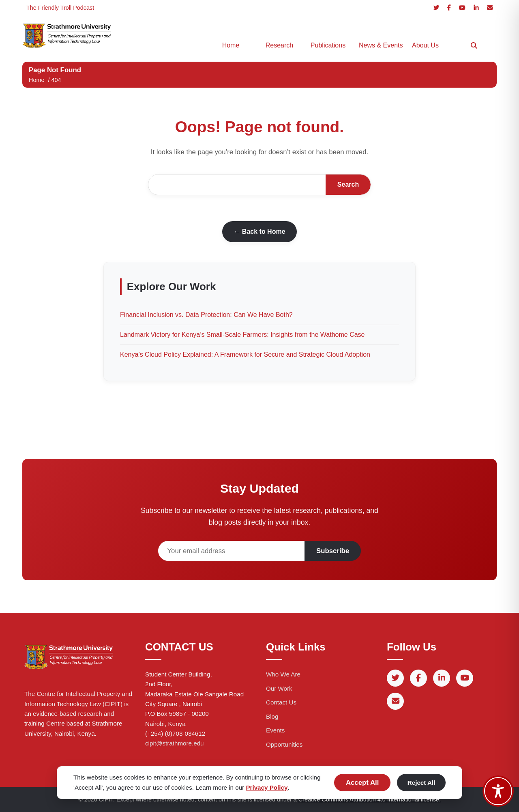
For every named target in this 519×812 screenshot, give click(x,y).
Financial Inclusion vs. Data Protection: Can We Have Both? (206, 315)
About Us (425, 45)
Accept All (362, 783)
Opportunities (284, 744)
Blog (272, 716)
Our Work (279, 688)
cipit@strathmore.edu (175, 743)
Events (275, 730)
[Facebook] (449, 8)
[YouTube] (462, 8)
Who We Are (283, 674)
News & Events (379, 45)
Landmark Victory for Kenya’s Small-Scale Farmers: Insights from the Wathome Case (242, 335)
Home (231, 45)
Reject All (421, 783)
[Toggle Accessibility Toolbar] (498, 791)
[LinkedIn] (476, 8)
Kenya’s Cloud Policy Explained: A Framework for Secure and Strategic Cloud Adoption (245, 354)
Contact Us (281, 702)
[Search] (474, 45)
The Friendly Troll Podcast (60, 8)
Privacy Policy (267, 787)
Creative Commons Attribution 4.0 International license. (370, 799)
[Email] (490, 8)
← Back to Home (259, 232)
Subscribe (333, 551)
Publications (328, 45)
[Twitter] (436, 8)
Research (279, 45)
